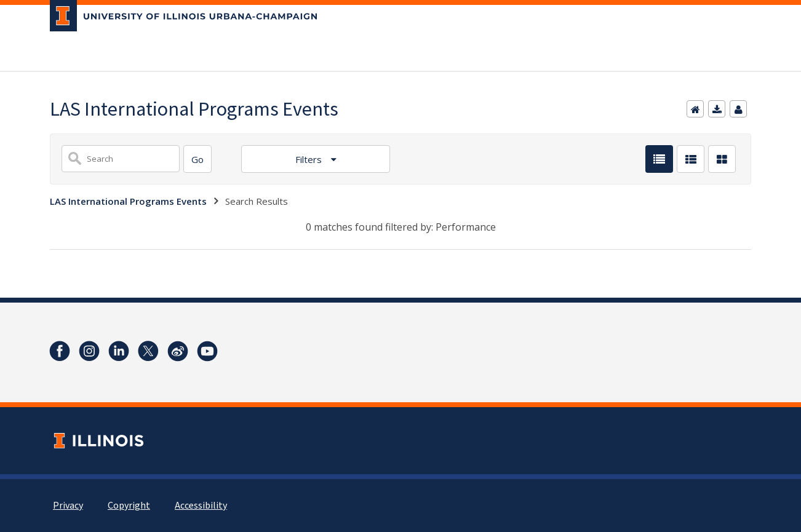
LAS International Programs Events (128, 201)
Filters (310, 159)
